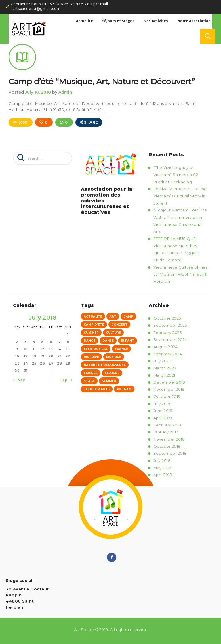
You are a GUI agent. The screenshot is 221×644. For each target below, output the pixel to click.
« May (20, 380)
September (170, 325)
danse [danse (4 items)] (108, 341)
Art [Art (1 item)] (113, 317)
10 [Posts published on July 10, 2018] (26, 349)
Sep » (65, 380)
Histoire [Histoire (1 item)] (91, 357)
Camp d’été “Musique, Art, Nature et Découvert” (102, 82)
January (166, 432)
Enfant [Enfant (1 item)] (127, 341)
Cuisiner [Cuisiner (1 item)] (91, 333)
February (168, 333)
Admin (65, 92)
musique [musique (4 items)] (114, 357)
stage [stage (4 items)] (89, 381)
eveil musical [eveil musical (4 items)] (96, 349)
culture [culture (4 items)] (113, 333)
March (165, 368)
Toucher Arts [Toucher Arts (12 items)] (97, 389)
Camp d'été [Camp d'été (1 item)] (94, 325)
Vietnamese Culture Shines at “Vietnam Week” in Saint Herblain (181, 274)
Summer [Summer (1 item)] (109, 381)
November (169, 389)
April (163, 418)
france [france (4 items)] (121, 349)
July (162, 361)
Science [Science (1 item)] (91, 373)
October (167, 318)
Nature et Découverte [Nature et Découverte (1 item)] (105, 365)
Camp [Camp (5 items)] (128, 317)
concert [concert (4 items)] (119, 325)
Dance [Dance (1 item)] (89, 341)
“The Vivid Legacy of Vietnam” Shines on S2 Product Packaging (176, 174)
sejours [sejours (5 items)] (112, 373)
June (163, 411)
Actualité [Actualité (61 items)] (93, 317)
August (166, 347)
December (169, 382)
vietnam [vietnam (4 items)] (124, 389)
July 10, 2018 (38, 92)
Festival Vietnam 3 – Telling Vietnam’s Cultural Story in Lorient (180, 196)
